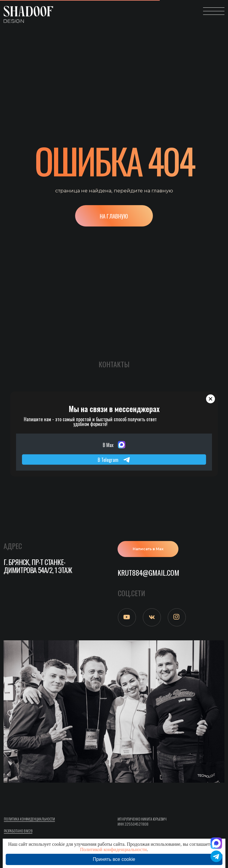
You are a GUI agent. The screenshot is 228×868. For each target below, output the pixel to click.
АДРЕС (13, 546)
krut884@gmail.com (148, 572)
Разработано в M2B (18, 831)
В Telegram (114, 460)
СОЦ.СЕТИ (132, 593)
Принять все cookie (114, 859)
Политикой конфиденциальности (114, 849)
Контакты (114, 364)
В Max (114, 445)
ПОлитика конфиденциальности (29, 819)
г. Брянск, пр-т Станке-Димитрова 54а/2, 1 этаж (38, 566)
